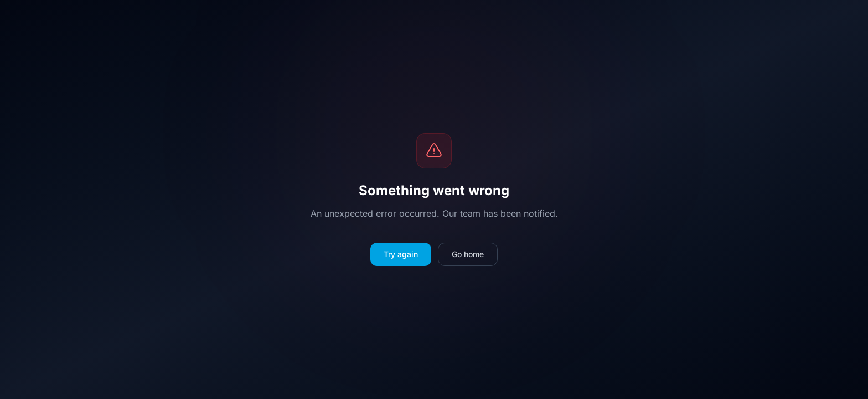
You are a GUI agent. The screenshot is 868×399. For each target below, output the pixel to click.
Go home (468, 254)
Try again (401, 254)
